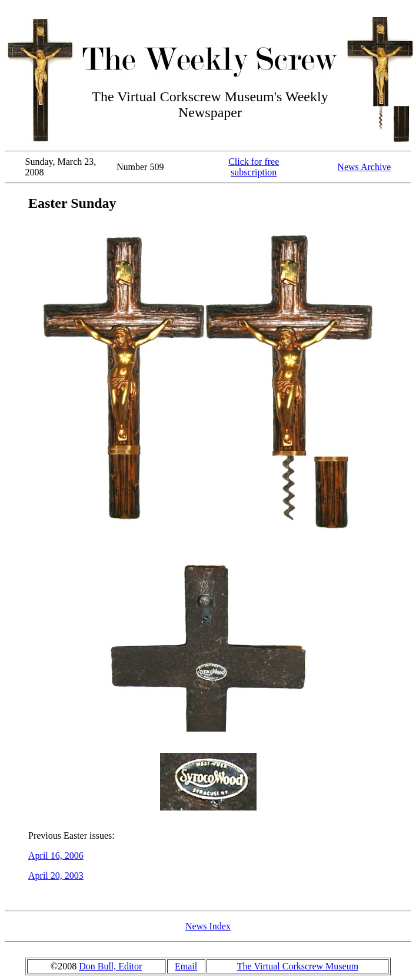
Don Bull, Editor (110, 966)
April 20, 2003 (56, 876)
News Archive (364, 167)
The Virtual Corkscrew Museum (298, 966)
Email (186, 966)
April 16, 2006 (56, 856)
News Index (208, 926)
